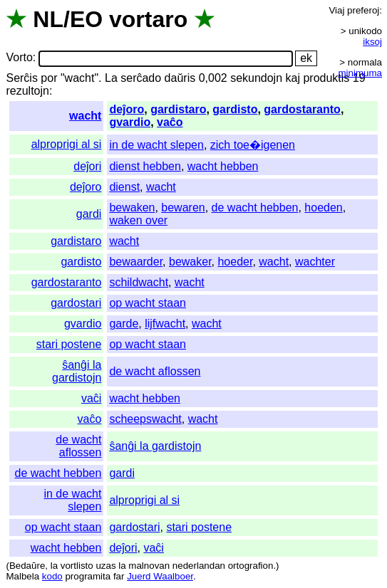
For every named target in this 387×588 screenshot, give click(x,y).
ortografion (251, 566)
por (49, 78)
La (111, 78)
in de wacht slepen (156, 145)
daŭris (180, 78)
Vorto (19, 58)
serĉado (141, 78)
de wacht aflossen (155, 371)
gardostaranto (302, 109)
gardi (89, 214)
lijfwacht (165, 324)
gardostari (76, 303)
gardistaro (178, 109)
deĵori (87, 166)
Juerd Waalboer (160, 576)
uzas (105, 566)
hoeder (235, 262)
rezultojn (27, 91)
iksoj (372, 42)
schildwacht (139, 282)
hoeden (323, 208)
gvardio (130, 122)
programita (88, 576)
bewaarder (136, 262)
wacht (85, 116)
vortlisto (77, 566)
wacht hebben (223, 166)
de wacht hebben (255, 208)
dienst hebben (145, 166)
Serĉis (21, 78)
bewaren (183, 208)
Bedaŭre (27, 566)
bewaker (190, 262)
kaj (293, 78)
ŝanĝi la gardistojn (77, 371)
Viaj (336, 10)
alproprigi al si (67, 144)
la (54, 566)
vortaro (148, 19)
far (119, 576)
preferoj (363, 10)
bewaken (132, 208)
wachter (315, 262)
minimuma (360, 73)
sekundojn (256, 78)
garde (124, 324)
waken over (138, 220)
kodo (52, 576)
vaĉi (91, 398)
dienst (124, 187)
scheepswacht (145, 419)
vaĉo (170, 122)
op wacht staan (148, 303)
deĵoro (127, 109)
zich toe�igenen (253, 145)
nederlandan (199, 566)
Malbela (22, 576)
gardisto (235, 109)
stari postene (69, 344)
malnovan (149, 566)
